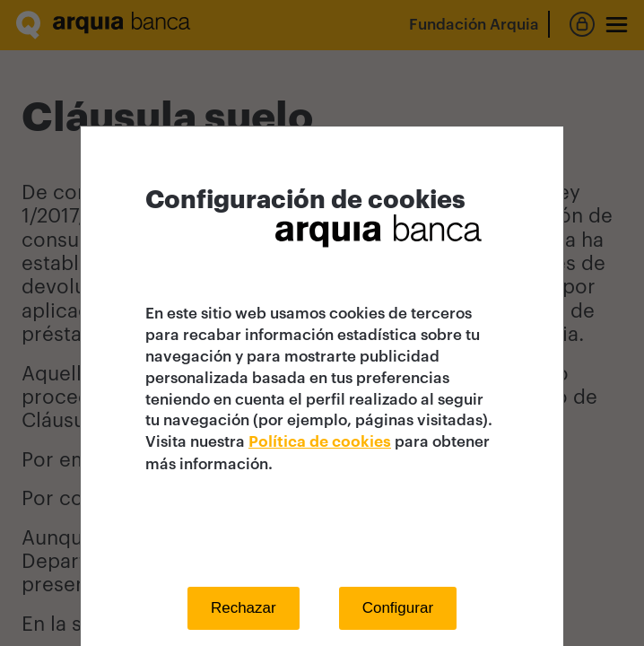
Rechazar (244, 608)
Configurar (398, 608)
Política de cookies (320, 442)
